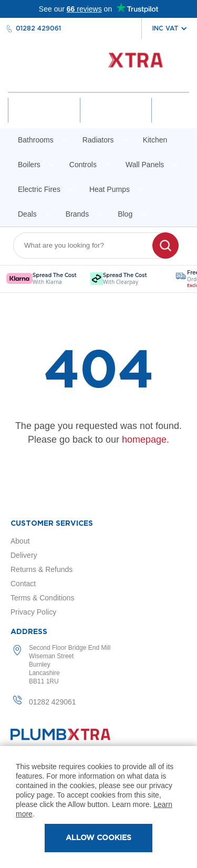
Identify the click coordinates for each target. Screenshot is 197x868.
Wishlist (116, 119)
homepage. (146, 440)
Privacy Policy (33, 612)
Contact (23, 584)
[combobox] (89, 246)
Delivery (24, 555)
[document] (98, 807)
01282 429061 (38, 28)
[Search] (165, 246)
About (20, 541)
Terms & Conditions (42, 598)
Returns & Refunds (42, 569)
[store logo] (98, 65)
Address (29, 632)
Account (44, 119)
